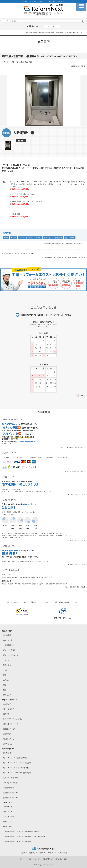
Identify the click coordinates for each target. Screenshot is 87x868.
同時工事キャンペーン (11, 724)
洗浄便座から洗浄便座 (11, 793)
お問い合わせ (8, 744)
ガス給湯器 (7, 635)
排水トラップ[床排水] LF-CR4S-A (23, 194)
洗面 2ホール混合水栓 (11, 778)
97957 (14, 238)
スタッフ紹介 (62, 853)
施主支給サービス (9, 729)
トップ (28, 33)
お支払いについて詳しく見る (76, 472)
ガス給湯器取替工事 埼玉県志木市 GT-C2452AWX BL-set (62, 258)
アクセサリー (8, 695)
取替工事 (47, 238)
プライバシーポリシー (37, 859)
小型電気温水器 (9, 645)
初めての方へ (8, 812)
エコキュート (8, 640)
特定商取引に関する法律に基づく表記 (55, 859)
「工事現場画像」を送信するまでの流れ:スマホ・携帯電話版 (24, 837)
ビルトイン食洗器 (9, 650)
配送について (8, 827)
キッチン (6, 660)
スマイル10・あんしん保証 (12, 719)
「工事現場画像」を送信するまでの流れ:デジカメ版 (21, 832)
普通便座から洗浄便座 (11, 798)
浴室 (5, 685)
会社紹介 (24, 853)
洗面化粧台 (29, 62)
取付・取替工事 (9, 709)
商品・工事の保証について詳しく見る (73, 447)
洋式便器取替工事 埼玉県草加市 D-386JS (19, 253)
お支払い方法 (8, 822)
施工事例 (6, 714)
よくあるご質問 (9, 817)
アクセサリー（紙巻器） (12, 783)
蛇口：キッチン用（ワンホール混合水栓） (18, 763)
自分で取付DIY (8, 753)
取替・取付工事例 (36, 33)
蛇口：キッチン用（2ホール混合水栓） (17, 768)
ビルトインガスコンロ (11, 655)
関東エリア (33, 853)
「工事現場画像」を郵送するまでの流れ (17, 842)
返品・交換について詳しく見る (75, 587)
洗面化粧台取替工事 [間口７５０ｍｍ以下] (26, 202)
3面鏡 (6, 238)
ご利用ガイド (8, 807)
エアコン (6, 680)
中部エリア (52, 853)
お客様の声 (7, 734)
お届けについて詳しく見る (77, 541)
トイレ (6, 670)
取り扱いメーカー (9, 739)
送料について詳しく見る (77, 564)
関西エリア (43, 853)
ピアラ (38, 238)
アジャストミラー (26, 238)
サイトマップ (25, 859)
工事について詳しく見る (77, 494)
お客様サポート (9, 704)
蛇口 (5, 690)
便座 (5, 675)
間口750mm (70, 238)
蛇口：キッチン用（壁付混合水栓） (16, 758)
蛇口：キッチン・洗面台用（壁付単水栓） (18, 773)
